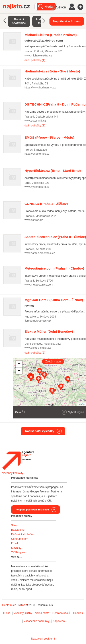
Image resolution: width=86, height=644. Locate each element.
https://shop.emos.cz (37, 154)
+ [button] (19, 364)
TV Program (18, 552)
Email (14, 543)
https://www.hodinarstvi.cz (40, 88)
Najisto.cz (19, 7)
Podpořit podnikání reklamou (32, 510)
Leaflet (81, 404)
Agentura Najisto (18, 460)
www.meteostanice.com (39, 285)
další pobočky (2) (35, 353)
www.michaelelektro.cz (38, 56)
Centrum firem (20, 539)
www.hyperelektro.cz (37, 187)
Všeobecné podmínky (36, 621)
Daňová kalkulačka (22, 534)
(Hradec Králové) (51, 35)
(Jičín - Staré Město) (52, 71)
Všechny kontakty (13, 473)
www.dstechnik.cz (35, 121)
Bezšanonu (18, 530)
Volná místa (42, 613)
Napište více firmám (67, 21)
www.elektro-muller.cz (38, 348)
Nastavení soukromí (43, 639)
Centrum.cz (9, 605)
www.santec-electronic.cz (40, 253)
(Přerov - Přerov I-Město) (49, 137)
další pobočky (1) (35, 60)
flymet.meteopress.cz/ (38, 321)
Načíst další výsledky (40, 431)
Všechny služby (23, 613)
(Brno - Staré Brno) (53, 171)
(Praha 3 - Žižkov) (46, 204)
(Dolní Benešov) (49, 331)
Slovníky (16, 548)
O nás (7, 613)
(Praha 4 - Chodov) (54, 268)
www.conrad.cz (34, 220)
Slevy (14, 525)
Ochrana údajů (61, 613)
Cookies (78, 613)
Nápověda (59, 621)
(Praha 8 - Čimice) (55, 237)
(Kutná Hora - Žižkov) (54, 300)
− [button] (19, 371)
